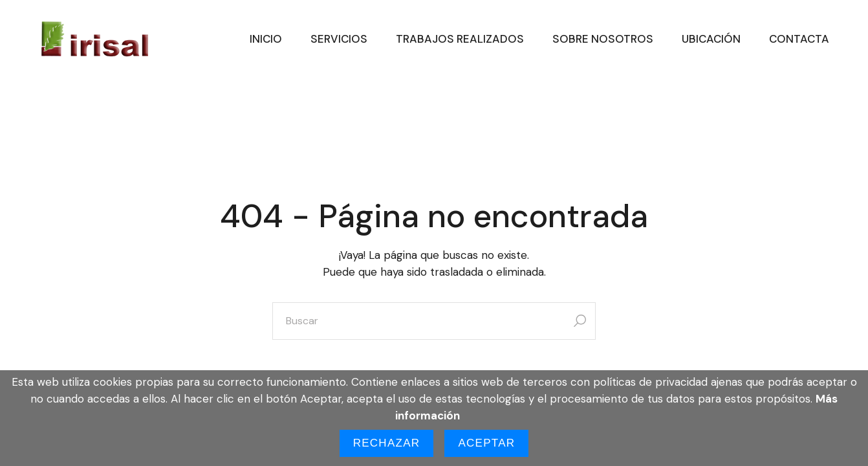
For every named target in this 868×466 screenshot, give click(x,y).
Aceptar (486, 443)
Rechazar (387, 443)
